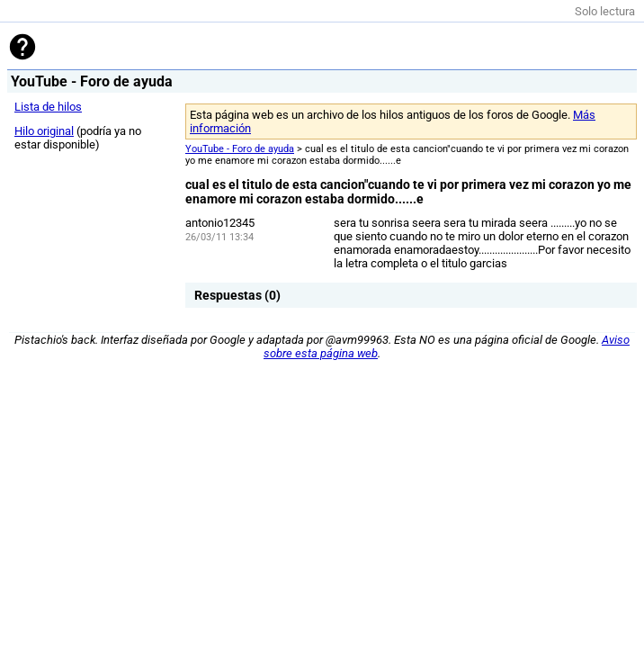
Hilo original (44, 131)
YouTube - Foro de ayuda (240, 149)
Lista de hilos (48, 107)
